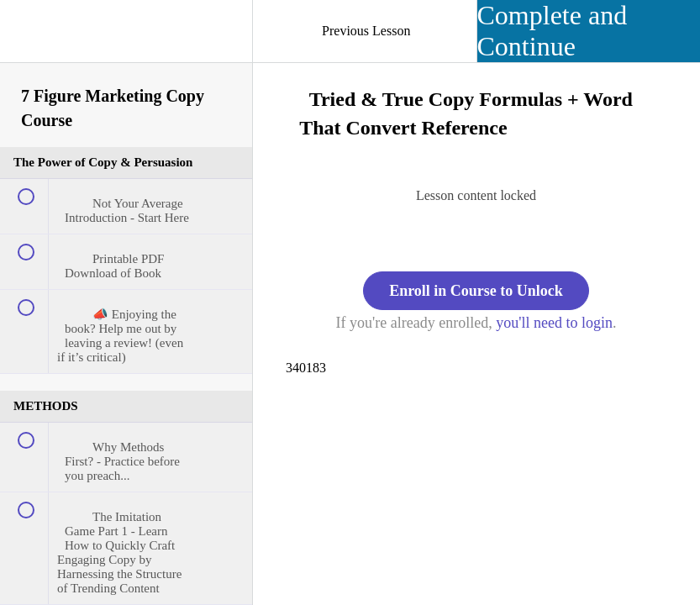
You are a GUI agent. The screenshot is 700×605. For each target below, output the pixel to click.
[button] (29, 29)
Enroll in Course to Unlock (476, 291)
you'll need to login (554, 323)
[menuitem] (126, 38)
